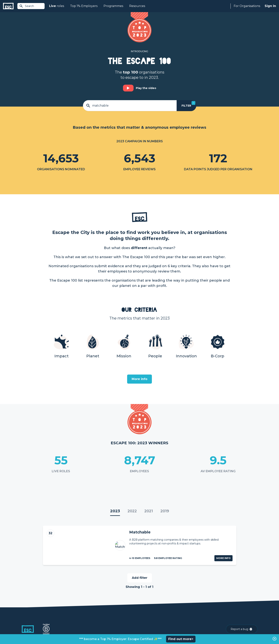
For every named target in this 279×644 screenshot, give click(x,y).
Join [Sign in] (83, 594)
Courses (86, 607)
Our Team (205, 600)
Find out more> (181, 639)
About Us (205, 594)
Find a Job (87, 600)
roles (57, 6)
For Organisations (247, 6)
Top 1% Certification (153, 607)
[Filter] (186, 106)
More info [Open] (139, 379)
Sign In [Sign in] (270, 6)
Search (27, 6)
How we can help (151, 594)
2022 (132, 511)
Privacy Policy (53, 631)
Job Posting (148, 600)
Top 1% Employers (84, 6)
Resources (137, 6)
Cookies (68, 631)
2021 (149, 511)
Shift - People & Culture (155, 613)
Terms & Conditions (32, 631)
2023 (115, 511)
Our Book (205, 607)
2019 (165, 511)
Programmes (113, 6)
